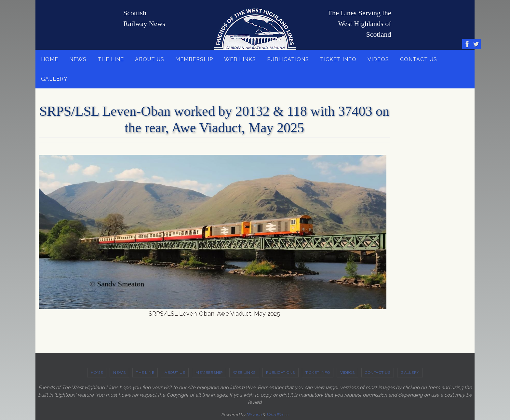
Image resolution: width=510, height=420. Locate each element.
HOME (97, 373)
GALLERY (410, 373)
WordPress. (278, 415)
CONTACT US (378, 373)
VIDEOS (347, 373)
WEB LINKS (244, 373)
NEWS (119, 373)
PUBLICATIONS (281, 373)
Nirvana (254, 415)
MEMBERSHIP (209, 373)
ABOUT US (175, 373)
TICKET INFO (318, 373)
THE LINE (145, 373)
